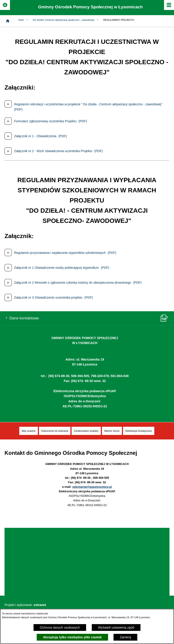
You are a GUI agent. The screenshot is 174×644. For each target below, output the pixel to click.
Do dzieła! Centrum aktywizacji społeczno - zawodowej (66, 20)
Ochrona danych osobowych (60, 627)
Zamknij (125, 637)
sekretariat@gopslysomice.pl (92, 487)
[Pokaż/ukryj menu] (169, 5)
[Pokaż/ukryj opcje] (5, 5)
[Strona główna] (8, 21)
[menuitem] (29, 431)
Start (23, 20)
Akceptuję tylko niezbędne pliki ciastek (72, 637)
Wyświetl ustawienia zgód (116, 627)
